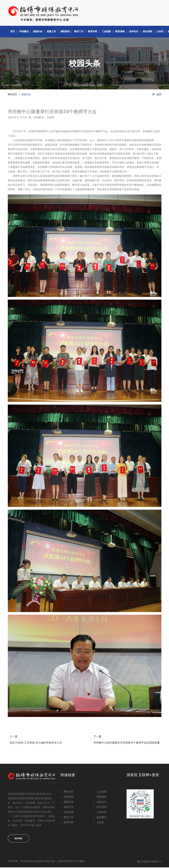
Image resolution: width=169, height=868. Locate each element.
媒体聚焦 (100, 818)
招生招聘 (147, 32)
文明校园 (100, 813)
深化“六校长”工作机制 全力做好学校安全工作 (36, 744)
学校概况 (24, 32)
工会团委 (106, 32)
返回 (157, 95)
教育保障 (120, 32)
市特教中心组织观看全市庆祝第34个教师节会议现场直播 (127, 744)
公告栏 (160, 32)
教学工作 (79, 32)
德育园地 (65, 32)
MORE (19, 839)
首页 (13, 32)
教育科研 (93, 32)
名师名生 (134, 32)
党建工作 (51, 32)
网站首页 (12, 95)
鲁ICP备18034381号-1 (149, 862)
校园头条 (38, 32)
